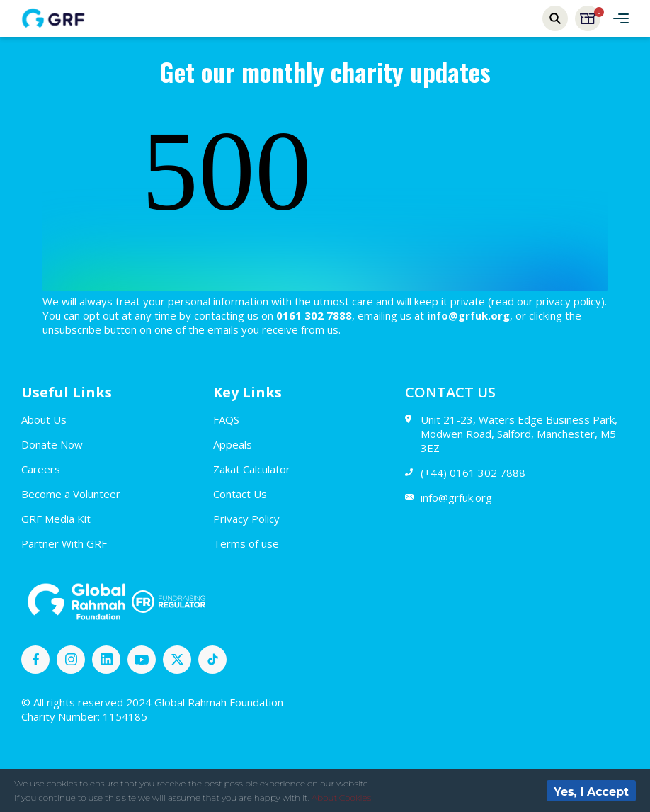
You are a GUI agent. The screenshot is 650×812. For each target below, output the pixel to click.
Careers (41, 469)
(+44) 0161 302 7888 (465, 473)
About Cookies (341, 797)
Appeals (233, 444)
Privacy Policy (246, 519)
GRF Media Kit (56, 519)
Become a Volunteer (71, 494)
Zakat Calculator (252, 469)
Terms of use (246, 543)
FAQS (226, 419)
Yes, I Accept (591, 792)
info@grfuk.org (449, 497)
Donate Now (52, 444)
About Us (44, 419)
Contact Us (240, 494)
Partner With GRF (64, 543)
